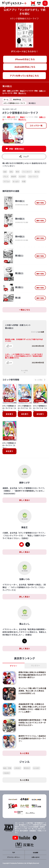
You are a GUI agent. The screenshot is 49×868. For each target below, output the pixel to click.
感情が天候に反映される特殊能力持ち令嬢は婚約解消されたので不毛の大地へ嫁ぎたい (32, 675)
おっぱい (16, 181)
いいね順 (41, 332)
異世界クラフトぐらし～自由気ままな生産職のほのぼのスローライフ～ (32, 738)
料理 (24, 181)
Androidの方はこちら (25, 67)
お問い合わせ (36, 857)
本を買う (9, 414)
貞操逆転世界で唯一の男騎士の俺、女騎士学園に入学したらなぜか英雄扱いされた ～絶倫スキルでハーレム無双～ (32, 708)
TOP (14, 852)
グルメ (6, 176)
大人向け (22, 176)
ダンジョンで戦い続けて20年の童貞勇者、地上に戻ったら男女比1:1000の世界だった (32, 691)
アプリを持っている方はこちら (24, 76)
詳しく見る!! (24, 500)
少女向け (7, 773)
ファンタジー (27, 172)
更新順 (33, 332)
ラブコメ (7, 181)
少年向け (18, 768)
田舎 (5, 172)
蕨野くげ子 (11, 91)
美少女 (37, 172)
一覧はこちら (25, 310)
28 (11, 346)
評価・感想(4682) (17, 149)
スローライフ (33, 176)
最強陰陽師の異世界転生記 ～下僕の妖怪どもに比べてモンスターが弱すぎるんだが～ (32, 722)
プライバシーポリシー (14, 857)
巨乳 (11, 172)
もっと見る (25, 370)
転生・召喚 (7, 768)
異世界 (14, 176)
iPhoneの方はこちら (25, 59)
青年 (18, 172)
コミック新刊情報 (11, 380)
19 (11, 363)
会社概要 (36, 852)
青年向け (27, 768)
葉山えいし (22, 93)
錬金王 (22, 91)
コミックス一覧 (36, 125)
